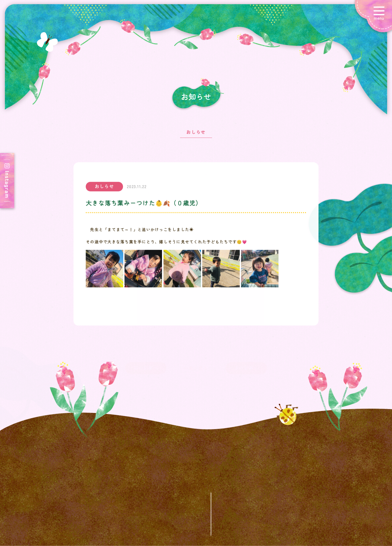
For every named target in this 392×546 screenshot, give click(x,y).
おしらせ (196, 135)
